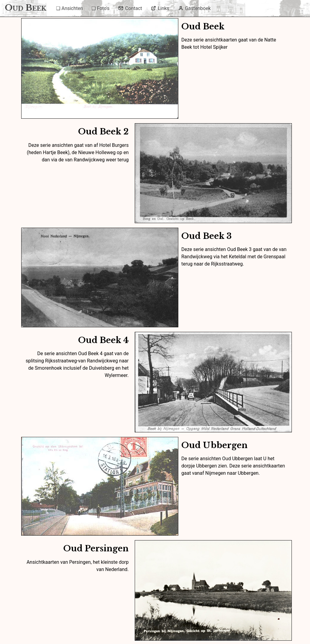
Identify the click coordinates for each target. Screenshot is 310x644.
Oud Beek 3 (206, 236)
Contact (130, 8)
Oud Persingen (96, 548)
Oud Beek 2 (103, 132)
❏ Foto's (100, 8)
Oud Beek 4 (103, 340)
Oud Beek (203, 26)
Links (160, 8)
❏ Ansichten (69, 8)
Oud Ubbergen (214, 445)
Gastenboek (195, 8)
